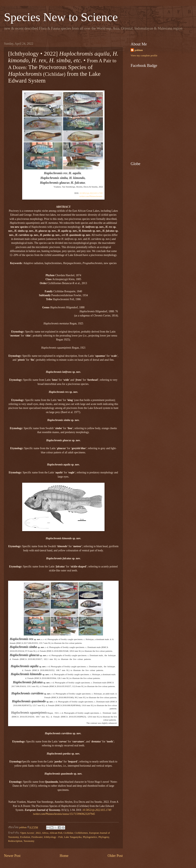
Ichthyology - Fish (53, 837)
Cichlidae (68, 833)
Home (64, 856)
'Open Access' (27, 833)
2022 (38, 833)
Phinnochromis (91, 196)
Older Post (115, 856)
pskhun (139, 50)
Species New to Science (61, 17)
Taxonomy (29, 841)
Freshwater (37, 837)
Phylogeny (104, 837)
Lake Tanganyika (73, 837)
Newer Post (12, 856)
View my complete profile (144, 56)
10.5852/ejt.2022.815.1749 (91, 193)
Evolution (25, 837)
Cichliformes (81, 833)
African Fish (56, 833)
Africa (45, 833)
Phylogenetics (90, 837)
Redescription (15, 841)
